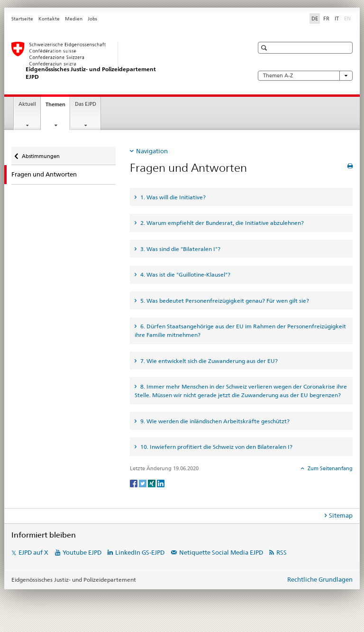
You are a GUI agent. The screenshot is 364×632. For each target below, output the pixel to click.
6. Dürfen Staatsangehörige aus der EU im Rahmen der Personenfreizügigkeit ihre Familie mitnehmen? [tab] (240, 330)
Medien (74, 19)
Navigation (152, 151)
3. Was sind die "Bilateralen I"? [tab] (180, 249)
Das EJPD (86, 104)
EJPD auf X (33, 552)
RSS (282, 552)
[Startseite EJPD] (123, 61)
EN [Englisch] (348, 18)
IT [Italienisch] (337, 19)
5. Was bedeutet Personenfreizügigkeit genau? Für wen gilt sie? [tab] (224, 301)
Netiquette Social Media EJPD (221, 552)
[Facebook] (134, 483)
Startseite (22, 19)
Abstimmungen (41, 153)
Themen (58, 107)
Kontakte (49, 19)
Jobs (92, 19)
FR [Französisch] (326, 19)
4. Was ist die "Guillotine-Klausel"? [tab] (185, 274)
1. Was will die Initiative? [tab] (172, 197)
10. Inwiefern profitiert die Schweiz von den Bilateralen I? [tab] (216, 447)
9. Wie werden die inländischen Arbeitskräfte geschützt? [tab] (214, 421)
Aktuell (27, 104)
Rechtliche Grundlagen (320, 579)
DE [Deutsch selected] (315, 19)
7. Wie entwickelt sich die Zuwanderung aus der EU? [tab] (208, 361)
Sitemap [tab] (341, 515)
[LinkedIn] (161, 483)
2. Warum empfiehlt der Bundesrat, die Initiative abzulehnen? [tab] (221, 223)
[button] (265, 48)
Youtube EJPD (82, 552)
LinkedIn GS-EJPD (140, 552)
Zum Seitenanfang (329, 468)
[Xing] (152, 483)
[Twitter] (143, 483)
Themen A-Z (305, 76)
